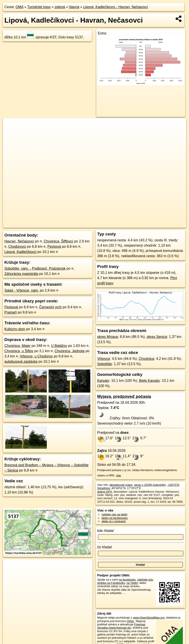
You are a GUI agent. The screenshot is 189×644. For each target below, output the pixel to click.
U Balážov (59, 346)
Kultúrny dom (15, 329)
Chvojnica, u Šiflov (19, 351)
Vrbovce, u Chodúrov (36, 356)
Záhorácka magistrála (21, 274)
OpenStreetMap (115, 224)
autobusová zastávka (21, 361)
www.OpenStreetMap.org (149, 618)
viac (119, 475)
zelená (60, 7)
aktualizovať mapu (121, 485)
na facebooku (127, 580)
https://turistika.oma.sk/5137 (168, 224)
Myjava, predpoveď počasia (124, 396)
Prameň (11, 312)
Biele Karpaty (149, 381)
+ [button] (10, 126)
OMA (20, 7)
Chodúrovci (17, 247)
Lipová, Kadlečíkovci (20, 252)
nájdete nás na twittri (114, 514)
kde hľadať (106, 531)
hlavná (74, 7)
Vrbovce (104, 359)
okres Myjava (107, 337)
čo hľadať (105, 547)
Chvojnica (146, 359)
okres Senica (157, 337)
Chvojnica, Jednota (70, 351)
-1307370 (173, 485)
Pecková (54, 247)
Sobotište (104, 364)
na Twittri (132, 583)
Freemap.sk (137, 224)
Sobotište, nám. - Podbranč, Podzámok (35, 268)
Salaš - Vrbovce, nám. (22, 290)
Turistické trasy (39, 7)
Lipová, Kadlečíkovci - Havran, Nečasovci (115, 7)
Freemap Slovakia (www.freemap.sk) (121, 626)
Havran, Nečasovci (19, 241)
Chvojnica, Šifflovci (58, 241)
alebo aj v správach (114, 521)
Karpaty (103, 381)
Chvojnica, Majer (17, 346)
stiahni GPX (105, 492)
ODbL (130, 621)
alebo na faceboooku (115, 518)
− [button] (10, 132)
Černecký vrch (50, 307)
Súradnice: (104, 488)
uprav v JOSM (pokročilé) (150, 485)
